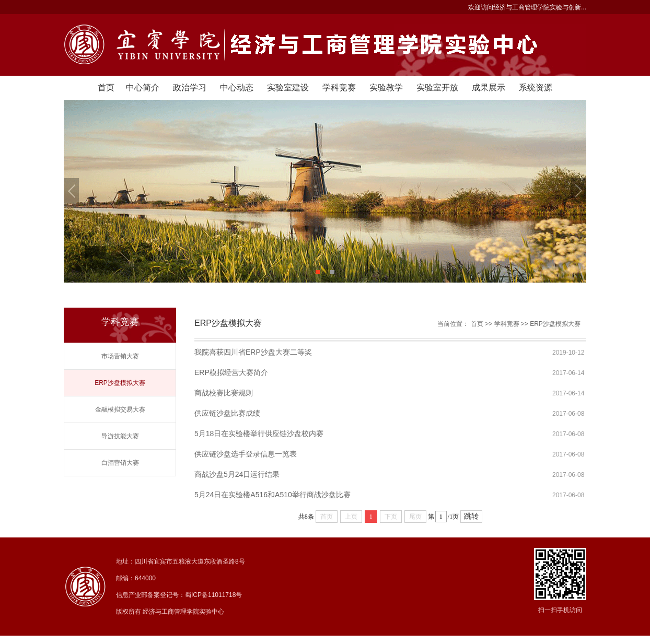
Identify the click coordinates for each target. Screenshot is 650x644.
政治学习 (190, 87)
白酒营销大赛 (120, 463)
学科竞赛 (339, 87)
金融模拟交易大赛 (120, 409)
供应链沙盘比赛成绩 (227, 413)
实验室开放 (437, 87)
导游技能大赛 (120, 436)
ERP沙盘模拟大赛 (120, 383)
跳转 (471, 516)
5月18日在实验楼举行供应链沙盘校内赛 (259, 434)
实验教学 (386, 87)
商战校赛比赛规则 (224, 393)
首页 (106, 87)
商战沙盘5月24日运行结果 (237, 474)
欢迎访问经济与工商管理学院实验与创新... (527, 7)
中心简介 (143, 87)
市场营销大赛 (120, 356)
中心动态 (237, 87)
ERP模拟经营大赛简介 (231, 372)
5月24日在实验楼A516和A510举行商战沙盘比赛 (272, 495)
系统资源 (536, 87)
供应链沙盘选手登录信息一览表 (246, 454)
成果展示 (489, 87)
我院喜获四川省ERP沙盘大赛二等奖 (253, 352)
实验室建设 (288, 87)
